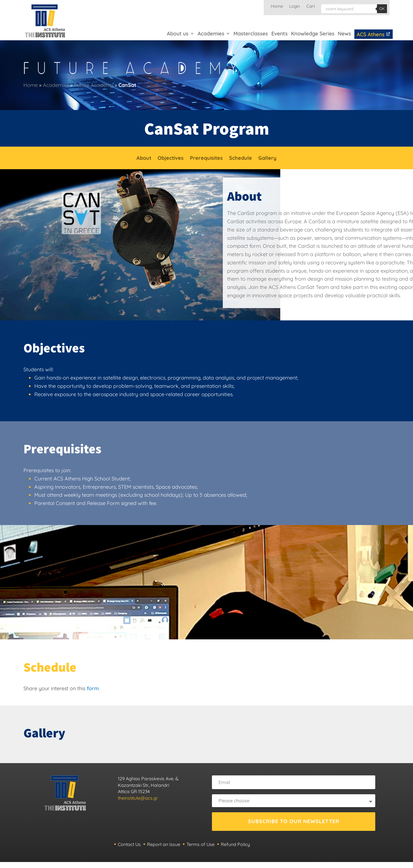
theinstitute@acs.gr (138, 798)
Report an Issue (164, 844)
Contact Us (129, 844)
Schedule (241, 159)
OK (382, 9)
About (144, 159)
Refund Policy (235, 844)
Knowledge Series (313, 34)
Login (295, 7)
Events (280, 34)
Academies (211, 34)
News (344, 34)
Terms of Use (200, 844)
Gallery (267, 159)
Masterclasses (251, 34)
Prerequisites (206, 159)
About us (177, 34)
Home (277, 7)
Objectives (171, 159)
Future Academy (94, 85)
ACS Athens (374, 34)
